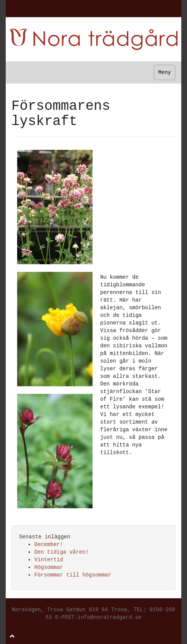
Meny (165, 72)
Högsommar (49, 567)
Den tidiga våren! (62, 552)
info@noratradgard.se (110, 617)
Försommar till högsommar (73, 575)
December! (49, 544)
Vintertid (49, 560)
